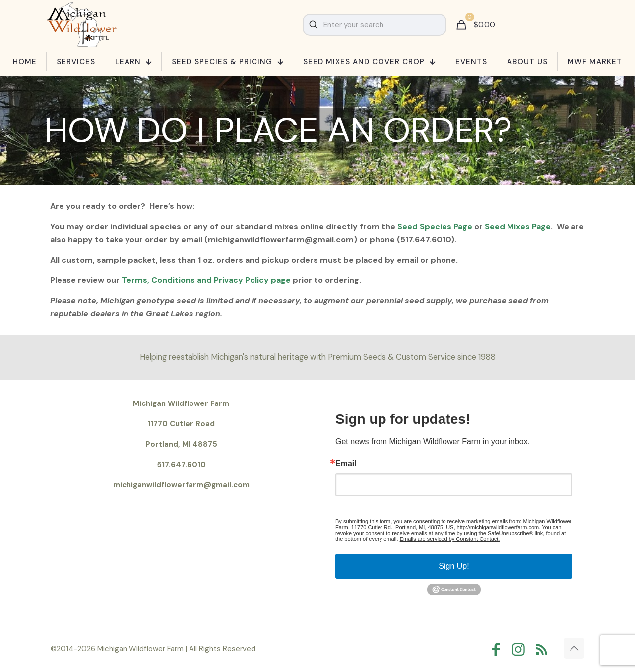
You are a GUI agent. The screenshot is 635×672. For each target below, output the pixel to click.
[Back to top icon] (574, 648)
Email (346, 464)
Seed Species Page (436, 227)
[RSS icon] (544, 649)
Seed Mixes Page (518, 227)
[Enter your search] (375, 25)
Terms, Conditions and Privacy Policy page (207, 280)
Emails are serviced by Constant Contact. (450, 539)
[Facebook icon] (498, 649)
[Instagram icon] (521, 649)
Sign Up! (454, 566)
